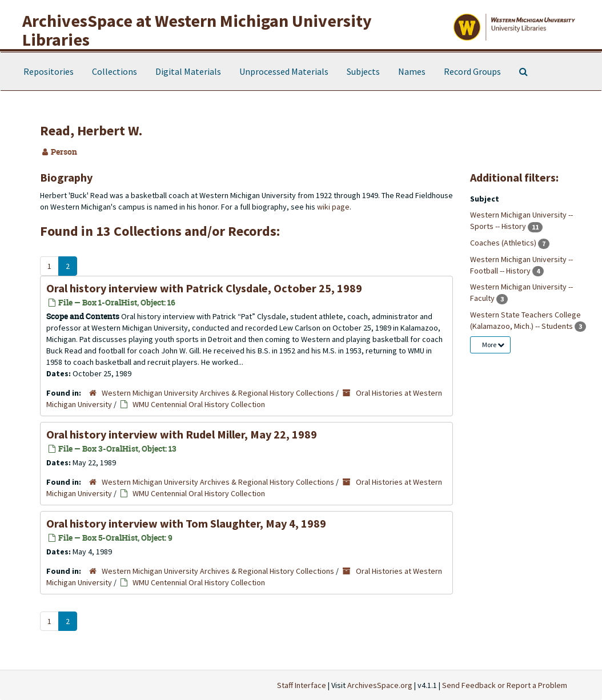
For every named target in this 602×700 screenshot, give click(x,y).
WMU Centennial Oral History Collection (199, 404)
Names (412, 71)
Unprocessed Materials (284, 71)
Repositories (49, 71)
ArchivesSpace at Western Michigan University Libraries (197, 30)
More (493, 345)
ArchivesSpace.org (380, 685)
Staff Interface (302, 685)
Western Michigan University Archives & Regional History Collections (218, 393)
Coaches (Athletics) (504, 243)
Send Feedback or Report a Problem (505, 685)
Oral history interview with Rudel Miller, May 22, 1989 (182, 434)
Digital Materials (188, 71)
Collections (115, 71)
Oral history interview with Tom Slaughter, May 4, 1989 (186, 523)
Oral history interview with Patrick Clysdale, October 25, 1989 (204, 288)
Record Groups (472, 71)
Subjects (363, 71)
